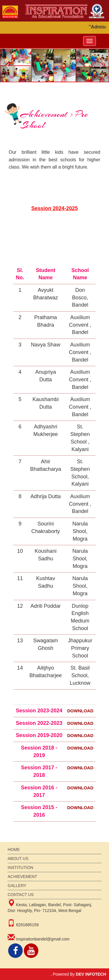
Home (14, 850)
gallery (17, 886)
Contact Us (21, 895)
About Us (18, 859)
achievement (22, 877)
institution (20, 868)
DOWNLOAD (80, 711)
